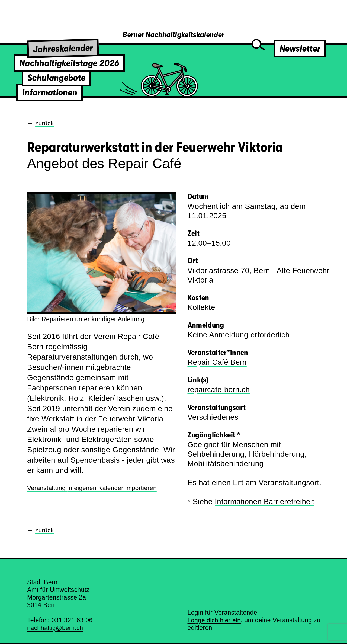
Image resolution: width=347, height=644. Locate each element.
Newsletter (300, 48)
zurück (45, 123)
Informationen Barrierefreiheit (265, 501)
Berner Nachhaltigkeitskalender (173, 35)
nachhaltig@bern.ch (56, 627)
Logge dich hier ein (215, 619)
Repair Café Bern (218, 362)
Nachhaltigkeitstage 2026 (69, 63)
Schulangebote (56, 78)
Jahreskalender (63, 48)
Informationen (49, 92)
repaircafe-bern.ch (219, 389)
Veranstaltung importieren (93, 488)
